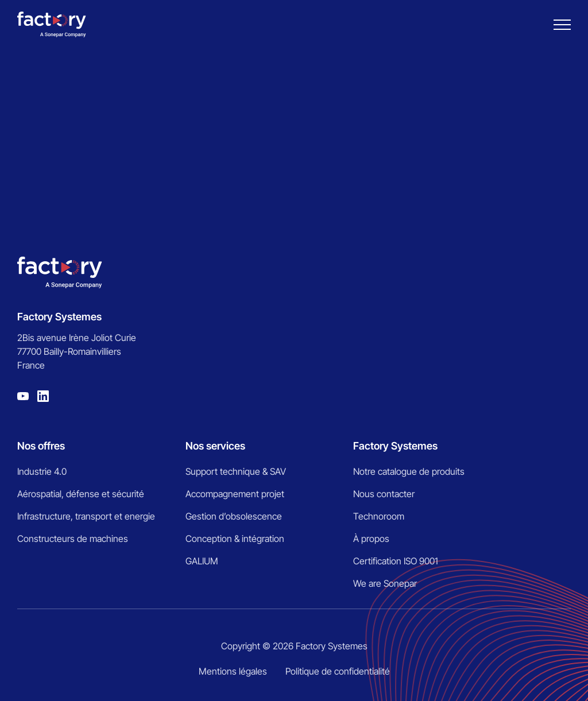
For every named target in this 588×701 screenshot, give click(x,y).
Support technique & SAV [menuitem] (236, 471)
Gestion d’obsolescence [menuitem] (234, 516)
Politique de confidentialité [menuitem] (338, 671)
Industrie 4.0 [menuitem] (42, 471)
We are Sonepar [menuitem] (385, 583)
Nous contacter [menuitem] (384, 494)
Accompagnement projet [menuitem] (235, 494)
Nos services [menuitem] (215, 446)
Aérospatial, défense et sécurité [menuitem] (81, 494)
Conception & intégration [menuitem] (235, 539)
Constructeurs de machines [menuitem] (73, 539)
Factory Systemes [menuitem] (395, 446)
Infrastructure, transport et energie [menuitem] (86, 516)
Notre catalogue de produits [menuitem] (409, 471)
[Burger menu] (562, 25)
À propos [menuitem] (371, 539)
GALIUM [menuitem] (202, 561)
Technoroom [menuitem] (379, 516)
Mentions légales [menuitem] (233, 671)
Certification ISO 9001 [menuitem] (396, 561)
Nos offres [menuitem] (41, 446)
